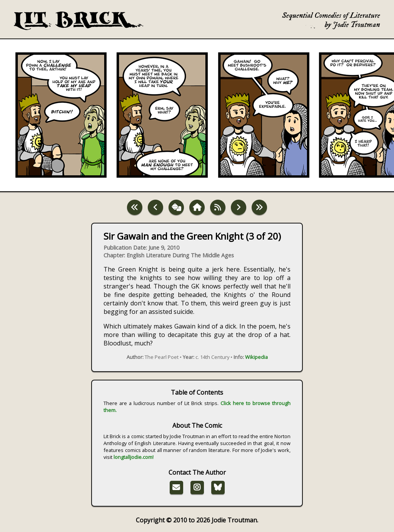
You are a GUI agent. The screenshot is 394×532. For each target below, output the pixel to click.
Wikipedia (256, 357)
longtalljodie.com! (134, 457)
